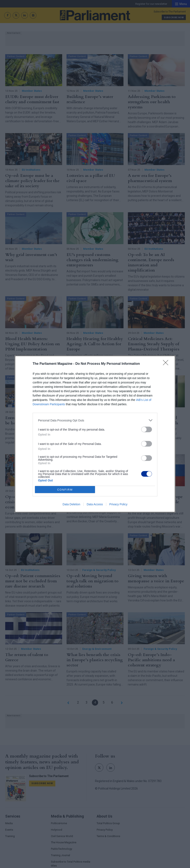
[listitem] (95, 420)
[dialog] (95, 434)
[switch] (147, 429)
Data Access (95, 504)
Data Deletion (71, 504)
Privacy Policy (118, 504)
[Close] (167, 364)
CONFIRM (65, 490)
